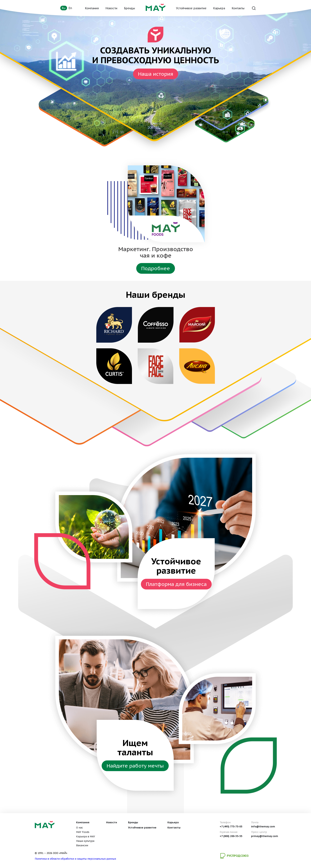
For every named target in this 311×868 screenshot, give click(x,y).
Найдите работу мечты (135, 766)
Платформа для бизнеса (176, 584)
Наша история (156, 74)
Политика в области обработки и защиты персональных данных (75, 859)
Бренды (130, 8)
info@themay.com (263, 827)
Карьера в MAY (86, 836)
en (70, 8)
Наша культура (85, 841)
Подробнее (156, 268)
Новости (111, 8)
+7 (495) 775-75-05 (231, 827)
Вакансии (82, 845)
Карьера (219, 8)
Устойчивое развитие (191, 8)
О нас (80, 828)
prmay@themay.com (265, 836)
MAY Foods (83, 832)
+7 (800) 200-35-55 (231, 836)
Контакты (238, 8)
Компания (92, 8)
